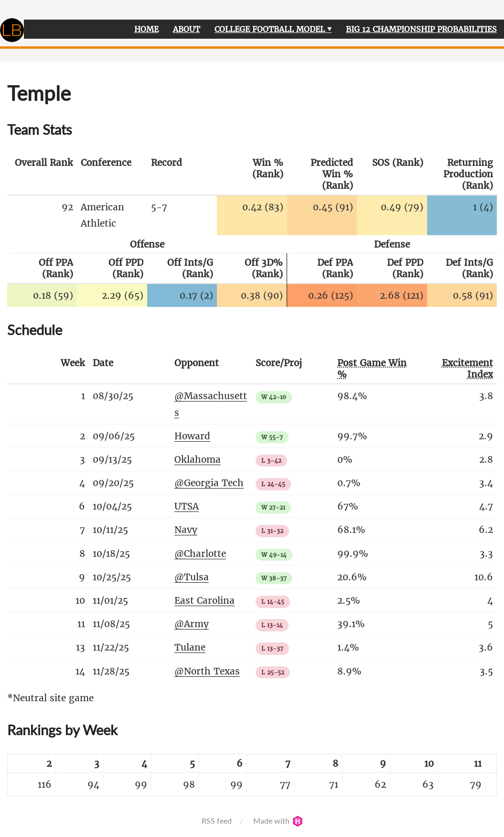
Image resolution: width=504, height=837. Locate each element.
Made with (278, 821)
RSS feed (217, 821)
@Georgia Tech (209, 483)
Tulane (190, 647)
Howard (192, 436)
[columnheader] (42, 174)
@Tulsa (192, 577)
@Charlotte (200, 554)
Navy (186, 530)
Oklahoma (198, 459)
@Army (192, 624)
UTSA (187, 506)
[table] (252, 775)
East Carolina (204, 600)
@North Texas (207, 671)
